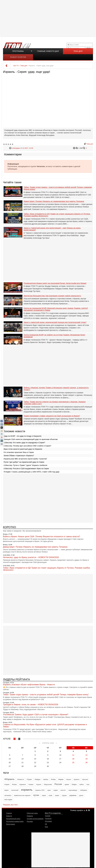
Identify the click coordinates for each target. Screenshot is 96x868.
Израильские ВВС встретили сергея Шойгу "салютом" (25, 459)
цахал (81, 795)
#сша (14, 784)
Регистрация (10, 824)
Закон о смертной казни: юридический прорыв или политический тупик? (55, 322)
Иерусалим (48, 784)
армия (67, 784)
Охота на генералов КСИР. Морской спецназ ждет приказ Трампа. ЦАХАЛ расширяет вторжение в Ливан (56, 309)
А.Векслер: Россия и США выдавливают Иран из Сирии (26, 469)
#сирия (7, 784)
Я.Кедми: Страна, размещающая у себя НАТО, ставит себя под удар (31, 472)
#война (46, 779)
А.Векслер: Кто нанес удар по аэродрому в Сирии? (24, 443)
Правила (30, 816)
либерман (83, 790)
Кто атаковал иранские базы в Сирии (19, 452)
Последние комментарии (15, 821)
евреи (6, 790)
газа (88, 784)
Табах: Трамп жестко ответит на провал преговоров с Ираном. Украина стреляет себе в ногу (55, 403)
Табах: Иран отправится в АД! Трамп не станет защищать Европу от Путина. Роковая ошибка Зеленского (57, 215)
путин (36, 795)
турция (64, 795)
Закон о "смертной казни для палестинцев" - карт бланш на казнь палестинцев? (52, 229)
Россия (58, 784)
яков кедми (8, 800)
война (82, 784)
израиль (27, 790)
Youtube (48, 816)
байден (74, 784)
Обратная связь (32, 813)
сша (50, 795)
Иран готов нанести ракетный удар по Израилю (23, 449)
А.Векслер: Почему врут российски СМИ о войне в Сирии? (27, 446)
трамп (57, 795)
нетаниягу (8, 795)
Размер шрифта (77, 810)
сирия (44, 795)
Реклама (30, 821)
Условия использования (35, 819)
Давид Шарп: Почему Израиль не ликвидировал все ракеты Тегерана (54, 201)
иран (49, 790)
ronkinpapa (16, 148)
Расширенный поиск (13, 819)
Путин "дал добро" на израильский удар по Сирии (24, 462)
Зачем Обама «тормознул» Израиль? (19, 456)
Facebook (48, 819)
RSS (46, 827)
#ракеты (77, 779)
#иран (61, 779)
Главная (9, 813)
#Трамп (29, 779)
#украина (22, 784)
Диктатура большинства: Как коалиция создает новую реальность (52, 296)
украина (73, 795)
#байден (38, 779)
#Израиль (9, 779)
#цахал (39, 784)
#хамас (31, 784)
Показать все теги (10, 805)
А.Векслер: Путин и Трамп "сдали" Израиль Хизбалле (25, 465)
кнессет (63, 790)
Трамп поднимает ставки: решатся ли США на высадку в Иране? (52, 416)
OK (46, 824)
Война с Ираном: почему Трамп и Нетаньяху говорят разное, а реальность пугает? (56, 389)
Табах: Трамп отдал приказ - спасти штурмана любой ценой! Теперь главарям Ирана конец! (58, 188)
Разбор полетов (18, 57)
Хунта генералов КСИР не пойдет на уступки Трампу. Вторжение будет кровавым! (54, 336)
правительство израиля (22, 795)
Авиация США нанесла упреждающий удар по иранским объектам (31, 439)
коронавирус (73, 790)
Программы (18, 51)
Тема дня (78, 51)
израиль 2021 (40, 790)
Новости (9, 816)
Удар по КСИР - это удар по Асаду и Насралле (22, 436)
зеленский (15, 790)
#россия (85, 779)
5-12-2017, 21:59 (27, 148)
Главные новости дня (48, 51)
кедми (56, 790)
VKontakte (48, 821)
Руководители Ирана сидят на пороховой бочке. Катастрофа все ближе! (55, 283)
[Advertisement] (48, 18)
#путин (69, 779)
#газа (53, 779)
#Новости (21, 779)
